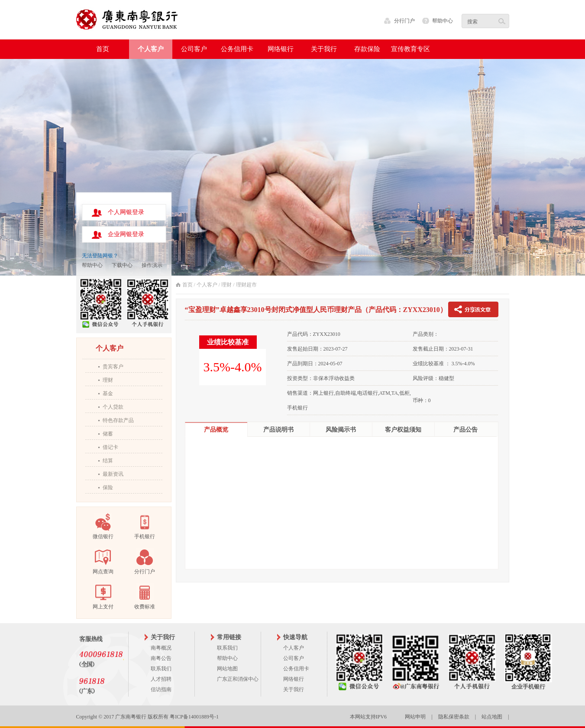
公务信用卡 (296, 669)
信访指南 (161, 689)
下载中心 (122, 265)
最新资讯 (113, 474)
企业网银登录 (126, 234)
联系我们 (161, 669)
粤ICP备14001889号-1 (194, 717)
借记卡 (110, 447)
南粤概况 (161, 648)
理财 (108, 380)
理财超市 (246, 285)
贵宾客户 (113, 367)
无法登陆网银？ (100, 256)
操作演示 (152, 265)
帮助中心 (443, 21)
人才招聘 (161, 679)
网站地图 (227, 669)
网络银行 (294, 679)
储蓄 (108, 434)
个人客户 (207, 285)
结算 (108, 461)
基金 (108, 393)
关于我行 (294, 689)
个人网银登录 (126, 212)
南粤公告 (161, 658)
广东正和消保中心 (238, 679)
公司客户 (294, 658)
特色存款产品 (118, 420)
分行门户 (404, 21)
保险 (108, 487)
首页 (103, 49)
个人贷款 (113, 407)
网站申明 (415, 717)
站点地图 (492, 717)
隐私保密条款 (454, 717)
